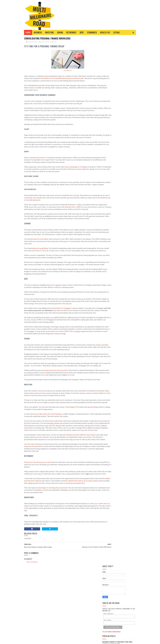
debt (30, 42)
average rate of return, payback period (49, 463)
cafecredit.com (61, 71)
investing (35, 42)
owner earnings (30, 463)
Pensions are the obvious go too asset (38, 502)
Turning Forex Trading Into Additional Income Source (117, 128)
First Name (108, 92)
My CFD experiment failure (112, 141)
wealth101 (53, 42)
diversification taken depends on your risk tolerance (59, 477)
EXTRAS (117, 32)
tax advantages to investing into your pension (51, 532)
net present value (65, 461)
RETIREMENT (71, 32)
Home (28, 32)
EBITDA (75, 461)
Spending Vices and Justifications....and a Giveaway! (118, 121)
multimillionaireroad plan (36, 88)
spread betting (92, 442)
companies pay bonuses (37, 165)
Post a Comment (32, 606)
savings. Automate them (33, 373)
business (107, 151)
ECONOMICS (92, 32)
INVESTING (50, 32)
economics (107, 158)
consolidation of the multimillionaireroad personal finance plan (74, 79)
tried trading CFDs (73, 442)
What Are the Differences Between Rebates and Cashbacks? (118, 135)
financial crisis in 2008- (82, 217)
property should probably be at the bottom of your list (43, 428)
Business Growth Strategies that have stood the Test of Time (117, 115)
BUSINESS (38, 32)
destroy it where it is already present (76, 308)
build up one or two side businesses (54, 210)
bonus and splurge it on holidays (76, 174)
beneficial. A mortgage (62, 329)
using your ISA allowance (48, 486)
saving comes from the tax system (56, 398)
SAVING (60, 32)
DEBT (82, 32)
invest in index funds (55, 456)
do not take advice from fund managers (48, 449)
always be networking (40, 256)
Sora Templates (28, 641)
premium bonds (50, 426)
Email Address (109, 85)
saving (47, 42)
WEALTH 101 (105, 32)
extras (106, 161)
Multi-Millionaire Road (54, 641)
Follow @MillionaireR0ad (112, 103)
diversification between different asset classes (80, 472)
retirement (41, 42)
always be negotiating (40, 265)
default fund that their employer (42, 523)
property (59, 426)
